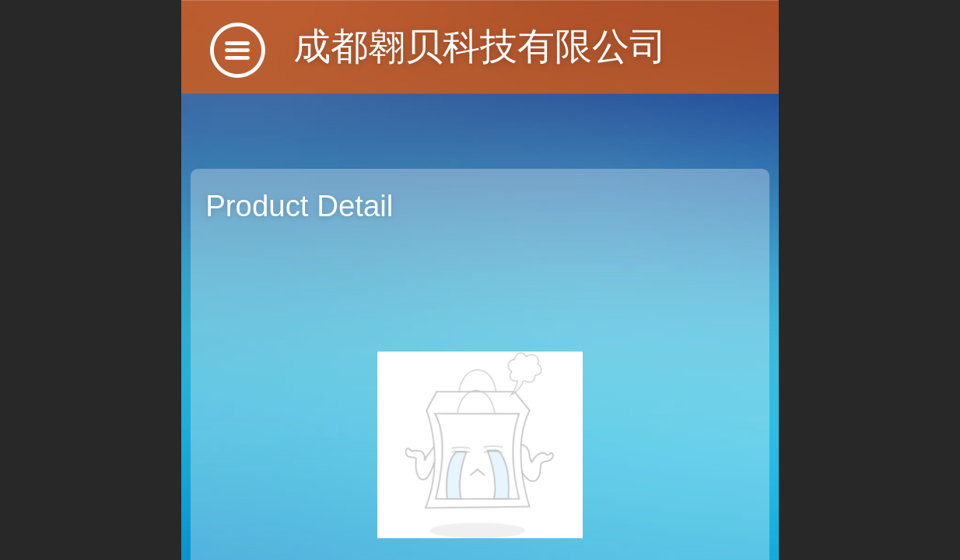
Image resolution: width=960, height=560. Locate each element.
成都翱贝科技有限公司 (480, 46)
